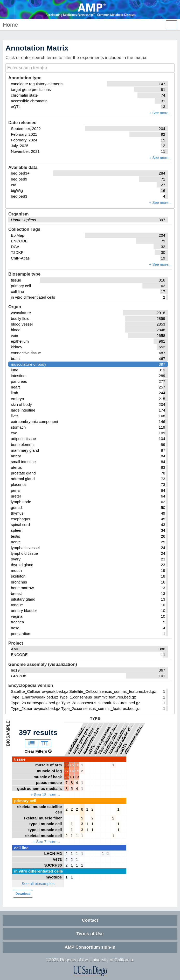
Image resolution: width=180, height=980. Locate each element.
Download (23, 894)
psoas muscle (49, 783)
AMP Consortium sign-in (90, 947)
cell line (21, 848)
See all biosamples (38, 884)
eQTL (91, 749)
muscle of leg (49, 771)
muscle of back (48, 777)
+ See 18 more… (46, 794)
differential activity (134, 738)
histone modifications (118, 738)
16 (72, 765)
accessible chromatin (92, 738)
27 (67, 771)
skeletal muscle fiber (43, 818)
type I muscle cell (46, 824)
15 (77, 771)
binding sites (110, 743)
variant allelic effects (123, 738)
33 (67, 765)
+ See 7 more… (46, 842)
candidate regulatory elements (77, 738)
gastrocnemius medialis (39, 788)
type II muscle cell (45, 830)
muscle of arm (49, 765)
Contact (90, 920)
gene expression (102, 740)
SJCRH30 (53, 865)
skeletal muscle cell (43, 836)
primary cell (25, 801)
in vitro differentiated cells (39, 871)
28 (67, 777)
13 (72, 777)
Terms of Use (90, 934)
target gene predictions (82, 738)
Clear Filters (38, 751)
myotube (54, 877)
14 (72, 771)
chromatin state (86, 741)
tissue (20, 759)
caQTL (123, 748)
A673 (57, 859)
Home (10, 25)
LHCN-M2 (53, 853)
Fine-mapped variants (108, 738)
